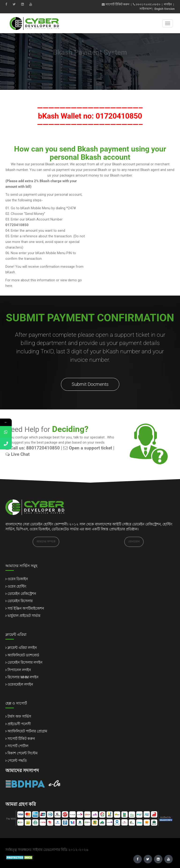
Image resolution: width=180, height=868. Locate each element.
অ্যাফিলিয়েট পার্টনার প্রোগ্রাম (27, 731)
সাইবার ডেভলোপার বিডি (50, 850)
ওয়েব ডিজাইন (18, 579)
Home (74, 70)
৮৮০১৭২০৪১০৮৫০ (148, 4)
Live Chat (17, 454)
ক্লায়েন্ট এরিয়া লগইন (22, 648)
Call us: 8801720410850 (33, 448)
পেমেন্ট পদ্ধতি (17, 761)
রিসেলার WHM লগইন (23, 677)
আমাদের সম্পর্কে (46, 542)
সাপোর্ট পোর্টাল (18, 746)
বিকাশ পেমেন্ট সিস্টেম (22, 753)
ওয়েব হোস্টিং (17, 586)
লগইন (168, 4)
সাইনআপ (146, 9)
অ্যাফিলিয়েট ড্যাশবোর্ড (23, 655)
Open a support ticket (88, 448)
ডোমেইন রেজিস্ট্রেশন (22, 594)
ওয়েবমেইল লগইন (20, 684)
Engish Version (165, 9)
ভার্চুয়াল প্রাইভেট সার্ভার (24, 616)
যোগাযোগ (134, 542)
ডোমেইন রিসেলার (20, 601)
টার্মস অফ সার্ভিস (19, 716)
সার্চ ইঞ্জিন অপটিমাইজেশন (26, 608)
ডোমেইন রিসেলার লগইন (25, 662)
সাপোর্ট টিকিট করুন (116, 4)
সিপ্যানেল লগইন (19, 670)
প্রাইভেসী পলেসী (19, 724)
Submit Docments (90, 384)
